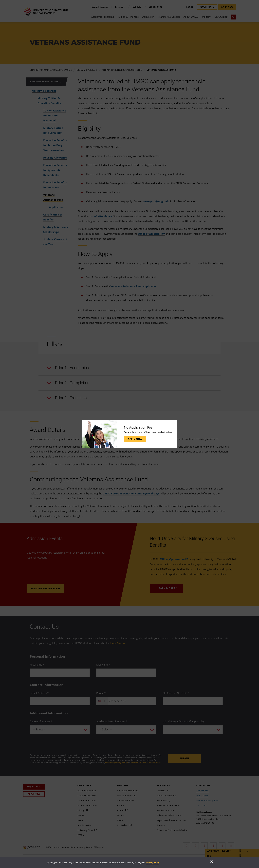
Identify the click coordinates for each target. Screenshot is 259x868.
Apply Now (135, 439)
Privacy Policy (153, 863)
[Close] (173, 424)
